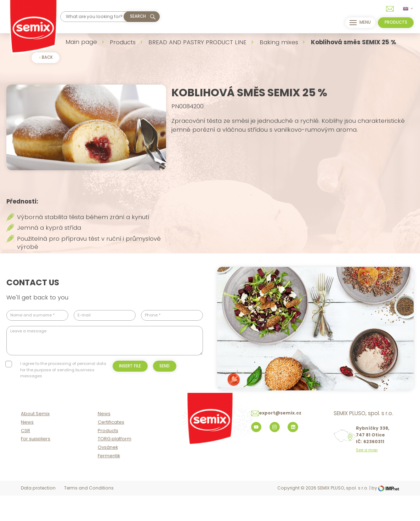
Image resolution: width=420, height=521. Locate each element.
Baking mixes (279, 42)
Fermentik (109, 482)
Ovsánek (108, 474)
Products (123, 42)
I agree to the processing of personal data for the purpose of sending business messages (63, 388)
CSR (25, 457)
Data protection (38, 514)
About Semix (35, 440)
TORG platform (115, 465)
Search (138, 16)
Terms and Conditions (89, 514)
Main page (81, 42)
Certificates (111, 448)
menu (358, 23)
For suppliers (36, 465)
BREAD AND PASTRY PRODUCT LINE (197, 42)
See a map (367, 477)
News (27, 448)
